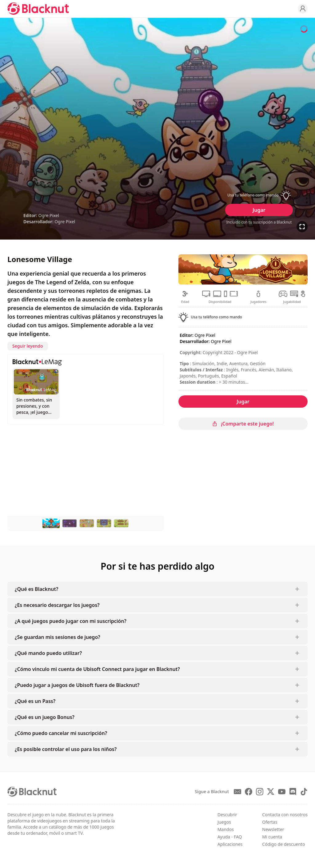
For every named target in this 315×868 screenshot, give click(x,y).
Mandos (226, 829)
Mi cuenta (272, 837)
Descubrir (227, 815)
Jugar (259, 210)
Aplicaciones (230, 844)
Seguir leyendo (28, 346)
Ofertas (270, 822)
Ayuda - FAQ (230, 837)
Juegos (224, 822)
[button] (259, 195)
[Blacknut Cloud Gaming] (38, 9)
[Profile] (303, 9)
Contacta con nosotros (285, 815)
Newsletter (273, 829)
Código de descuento (283, 844)
